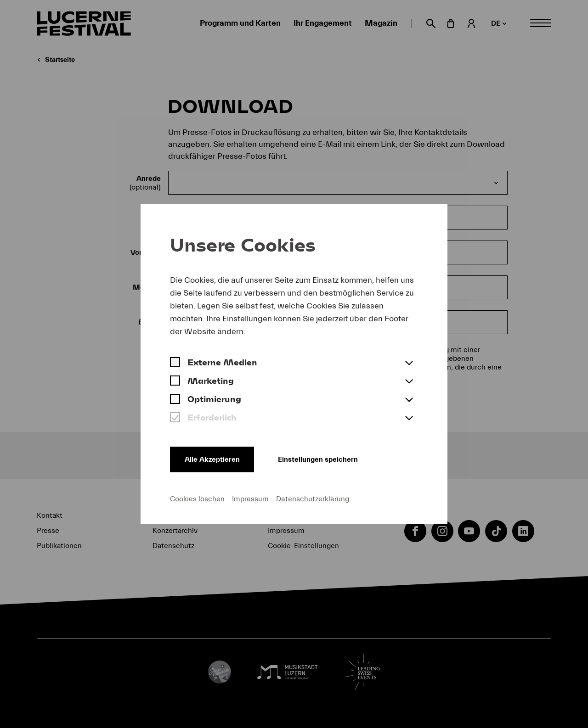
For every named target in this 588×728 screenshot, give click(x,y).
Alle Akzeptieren (212, 459)
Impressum (250, 499)
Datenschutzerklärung (313, 499)
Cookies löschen (197, 499)
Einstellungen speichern (318, 459)
